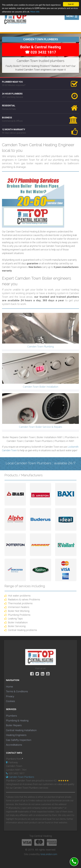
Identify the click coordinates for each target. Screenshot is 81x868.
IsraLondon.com (49, 854)
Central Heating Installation (21, 730)
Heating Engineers (16, 735)
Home (9, 687)
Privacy (10, 696)
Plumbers (11, 716)
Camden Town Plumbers (21, 777)
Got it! (71, 4)
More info (35, 12)
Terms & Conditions (17, 691)
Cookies (10, 701)
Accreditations (14, 745)
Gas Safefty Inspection (19, 740)
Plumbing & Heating (17, 721)
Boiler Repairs (14, 725)
